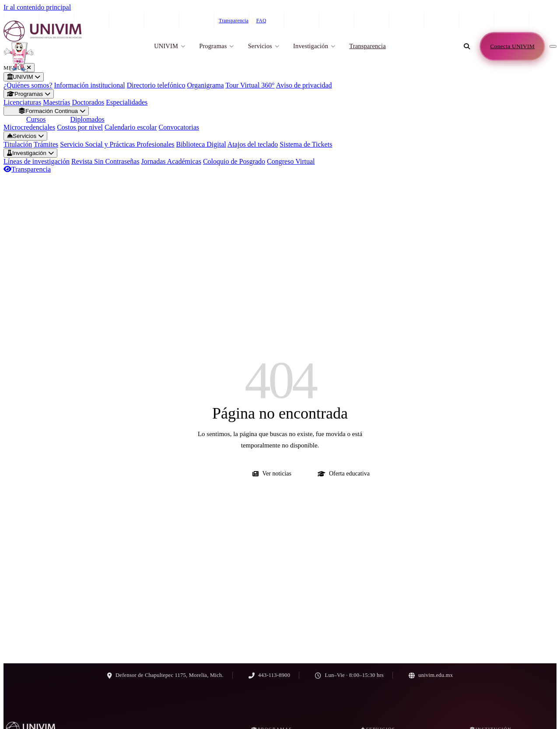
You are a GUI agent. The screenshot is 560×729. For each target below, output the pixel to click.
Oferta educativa (344, 474)
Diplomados (87, 119)
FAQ (261, 21)
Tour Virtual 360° (250, 85)
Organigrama (205, 85)
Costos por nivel (80, 127)
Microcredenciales (29, 127)
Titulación (18, 144)
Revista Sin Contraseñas (105, 161)
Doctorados (88, 102)
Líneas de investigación (37, 161)
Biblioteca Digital (201, 144)
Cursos (36, 119)
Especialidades (127, 102)
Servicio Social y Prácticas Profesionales (117, 144)
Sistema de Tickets (306, 144)
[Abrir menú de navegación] (553, 46)
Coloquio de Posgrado (234, 161)
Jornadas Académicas (171, 161)
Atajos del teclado (253, 144)
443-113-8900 (471, 21)
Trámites (46, 144)
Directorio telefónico (156, 85)
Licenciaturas (22, 102)
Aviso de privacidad (304, 85)
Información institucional (90, 85)
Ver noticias (272, 474)
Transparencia (234, 21)
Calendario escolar (131, 127)
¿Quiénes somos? (28, 85)
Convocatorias (179, 127)
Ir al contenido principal (37, 7)
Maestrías (56, 102)
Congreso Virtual (291, 161)
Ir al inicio (208, 474)
